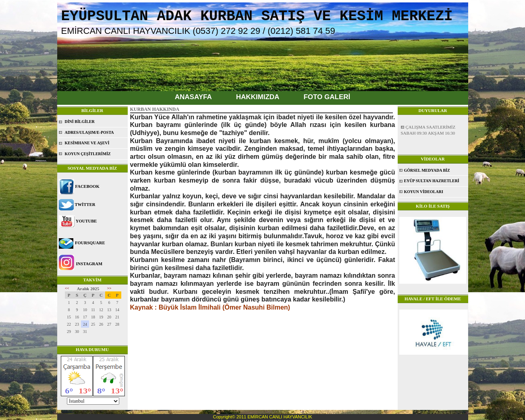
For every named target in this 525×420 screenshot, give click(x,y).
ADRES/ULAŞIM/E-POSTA (89, 132)
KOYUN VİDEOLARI (424, 192)
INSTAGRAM (89, 264)
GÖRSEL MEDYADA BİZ (427, 170)
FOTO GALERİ (327, 97)
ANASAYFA (193, 97)
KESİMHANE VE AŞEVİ (87, 143)
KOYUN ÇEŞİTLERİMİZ (88, 154)
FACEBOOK (87, 186)
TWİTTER (85, 205)
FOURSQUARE (90, 243)
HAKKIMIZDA (258, 97)
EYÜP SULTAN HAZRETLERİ (432, 181)
